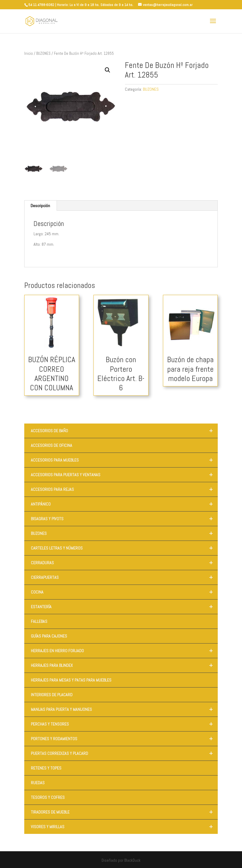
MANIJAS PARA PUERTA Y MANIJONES (124, 709)
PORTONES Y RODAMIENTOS (124, 739)
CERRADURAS (124, 563)
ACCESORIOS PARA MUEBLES (124, 460)
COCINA (124, 592)
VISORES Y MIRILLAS (124, 827)
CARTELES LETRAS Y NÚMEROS (124, 548)
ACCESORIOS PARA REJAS (124, 489)
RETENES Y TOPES (46, 768)
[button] (108, 70)
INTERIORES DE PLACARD (52, 695)
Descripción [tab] (40, 206)
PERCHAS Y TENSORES (124, 724)
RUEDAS (38, 783)
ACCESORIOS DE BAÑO (124, 431)
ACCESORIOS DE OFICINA (52, 445)
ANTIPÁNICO (124, 504)
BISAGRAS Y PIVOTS (124, 519)
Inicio (29, 53)
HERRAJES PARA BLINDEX (124, 665)
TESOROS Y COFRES (48, 797)
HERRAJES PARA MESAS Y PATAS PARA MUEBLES (71, 680)
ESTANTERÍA (124, 607)
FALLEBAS (39, 621)
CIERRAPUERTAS (124, 577)
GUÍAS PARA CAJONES (49, 636)
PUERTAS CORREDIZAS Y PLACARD (124, 753)
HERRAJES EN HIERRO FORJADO (124, 651)
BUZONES (43, 53)
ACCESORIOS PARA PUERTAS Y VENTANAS (124, 475)
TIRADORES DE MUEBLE (124, 812)
